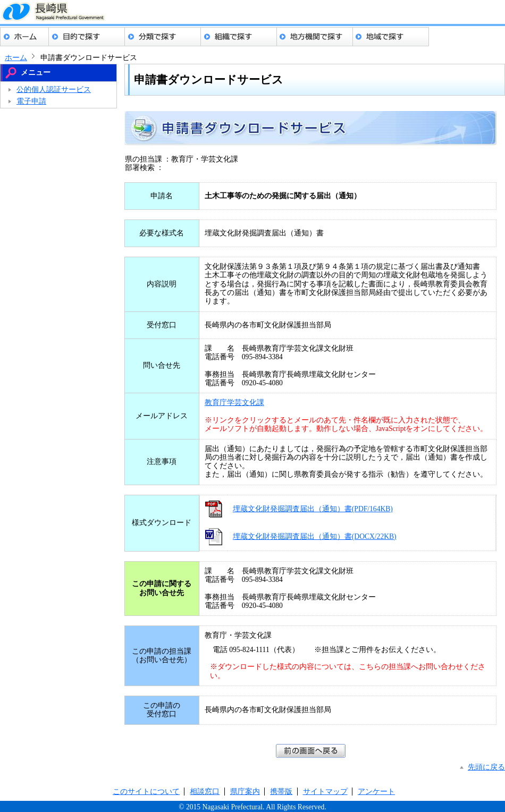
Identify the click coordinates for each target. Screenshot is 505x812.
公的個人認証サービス (54, 90)
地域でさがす (391, 37)
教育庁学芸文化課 (234, 403)
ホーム (24, 37)
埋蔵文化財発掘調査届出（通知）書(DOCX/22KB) (315, 536)
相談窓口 (205, 792)
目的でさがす (87, 37)
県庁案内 (245, 792)
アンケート (376, 792)
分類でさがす (163, 37)
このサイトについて (146, 792)
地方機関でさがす (315, 37)
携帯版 (281, 792)
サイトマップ (325, 792)
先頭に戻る (486, 767)
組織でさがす (239, 37)
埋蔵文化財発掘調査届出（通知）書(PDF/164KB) (313, 509)
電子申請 (31, 101)
